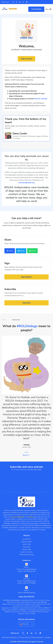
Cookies (48, 637)
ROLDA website (41, 99)
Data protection (37, 637)
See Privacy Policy (36, 469)
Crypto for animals (26, 552)
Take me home (26, 59)
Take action (27, 547)
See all (26, 455)
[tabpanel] (26, 394)
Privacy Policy (24, 637)
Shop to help (27, 549)
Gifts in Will (27, 544)
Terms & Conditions (9, 637)
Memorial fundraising (26, 554)
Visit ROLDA (36, 9)
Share (10, 251)
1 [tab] (26, 452)
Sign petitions (26, 277)
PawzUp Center (27, 542)
